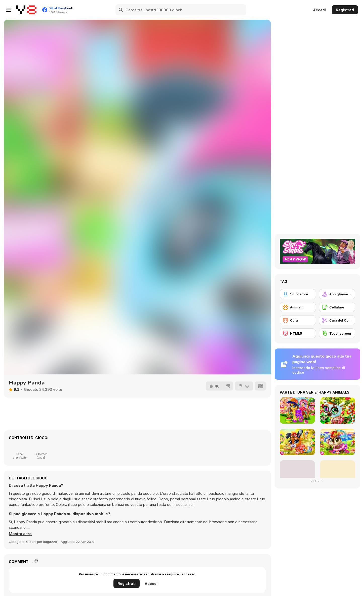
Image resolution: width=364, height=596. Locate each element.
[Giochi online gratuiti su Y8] (26, 10)
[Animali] (298, 307)
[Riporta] (244, 386)
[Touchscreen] (337, 333)
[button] (20, 534)
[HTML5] (298, 333)
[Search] (121, 10)
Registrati (345, 10)
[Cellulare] (337, 307)
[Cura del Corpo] (337, 320)
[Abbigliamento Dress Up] (337, 294)
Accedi (319, 10)
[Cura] (298, 320)
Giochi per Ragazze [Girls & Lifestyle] (42, 542)
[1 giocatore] (298, 294)
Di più (317, 481)
